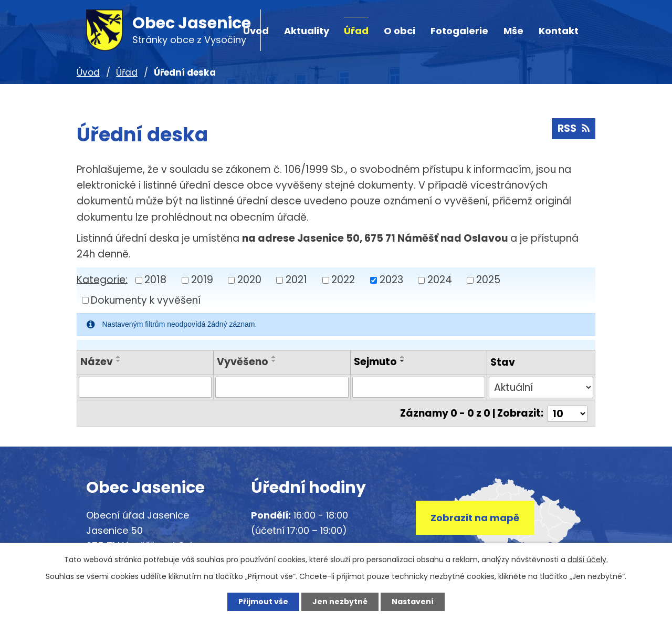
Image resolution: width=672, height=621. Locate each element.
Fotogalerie (459, 31)
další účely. (588, 560)
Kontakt (559, 31)
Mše (513, 31)
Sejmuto (375, 362)
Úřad (356, 31)
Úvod (88, 73)
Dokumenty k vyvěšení (146, 300)
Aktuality (307, 31)
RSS (574, 128)
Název (97, 362)
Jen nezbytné (340, 602)
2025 (488, 280)
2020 (249, 280)
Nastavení (413, 602)
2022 (343, 280)
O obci (400, 31)
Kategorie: (102, 279)
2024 (440, 280)
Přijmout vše (263, 602)
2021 (296, 280)
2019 (202, 280)
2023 (391, 280)
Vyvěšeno (243, 362)
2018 (155, 280)
